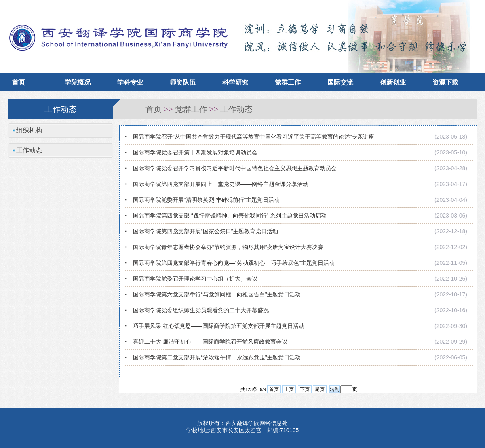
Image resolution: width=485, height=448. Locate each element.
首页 (19, 82)
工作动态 (236, 109)
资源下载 (445, 82)
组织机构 (29, 130)
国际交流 (340, 82)
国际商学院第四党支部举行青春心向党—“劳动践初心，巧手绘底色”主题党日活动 (234, 263)
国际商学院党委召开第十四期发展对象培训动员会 (195, 152)
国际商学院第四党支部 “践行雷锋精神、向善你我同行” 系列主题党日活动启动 (230, 216)
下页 (305, 389)
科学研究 (235, 82)
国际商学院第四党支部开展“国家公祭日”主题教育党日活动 (206, 231)
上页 (289, 389)
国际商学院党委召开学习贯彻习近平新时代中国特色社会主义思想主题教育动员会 (235, 168)
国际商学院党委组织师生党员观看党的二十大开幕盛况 (201, 310)
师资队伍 (183, 82)
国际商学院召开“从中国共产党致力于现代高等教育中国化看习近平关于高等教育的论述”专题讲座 (254, 137)
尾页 (320, 389)
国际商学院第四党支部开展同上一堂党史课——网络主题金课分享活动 (221, 184)
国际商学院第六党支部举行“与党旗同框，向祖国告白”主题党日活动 (217, 294)
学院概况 (78, 82)
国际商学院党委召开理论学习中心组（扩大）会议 (195, 279)
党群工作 (288, 82)
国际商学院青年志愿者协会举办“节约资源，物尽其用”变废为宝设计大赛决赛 (228, 247)
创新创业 (393, 82)
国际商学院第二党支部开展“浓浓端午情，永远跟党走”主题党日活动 (217, 357)
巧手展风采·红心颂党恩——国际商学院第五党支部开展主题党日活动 (219, 326)
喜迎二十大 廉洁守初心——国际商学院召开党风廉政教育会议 (210, 342)
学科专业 (130, 82)
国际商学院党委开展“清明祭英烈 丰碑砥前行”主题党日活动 (206, 200)
